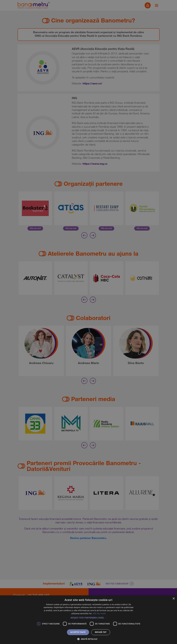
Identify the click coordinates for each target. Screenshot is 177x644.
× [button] (174, 599)
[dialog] (88, 322)
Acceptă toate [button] (78, 632)
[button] (89, 618)
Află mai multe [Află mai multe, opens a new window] (99, 613)
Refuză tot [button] (101, 632)
